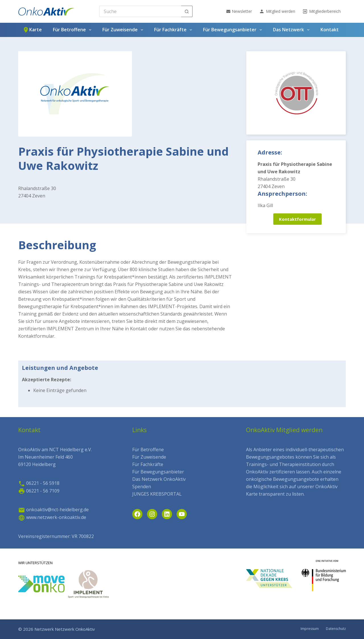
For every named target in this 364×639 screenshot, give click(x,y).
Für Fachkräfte (174, 30)
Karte (32, 30)
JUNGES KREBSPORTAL (157, 494)
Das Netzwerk (292, 30)
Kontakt (330, 30)
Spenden (142, 487)
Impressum (310, 629)
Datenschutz (336, 629)
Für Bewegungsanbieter (234, 30)
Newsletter (239, 11)
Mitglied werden (277, 11)
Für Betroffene (73, 30)
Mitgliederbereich (321, 11)
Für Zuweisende (124, 30)
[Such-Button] (187, 11)
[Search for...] (140, 11)
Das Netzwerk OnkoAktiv (159, 479)
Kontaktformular (297, 219)
